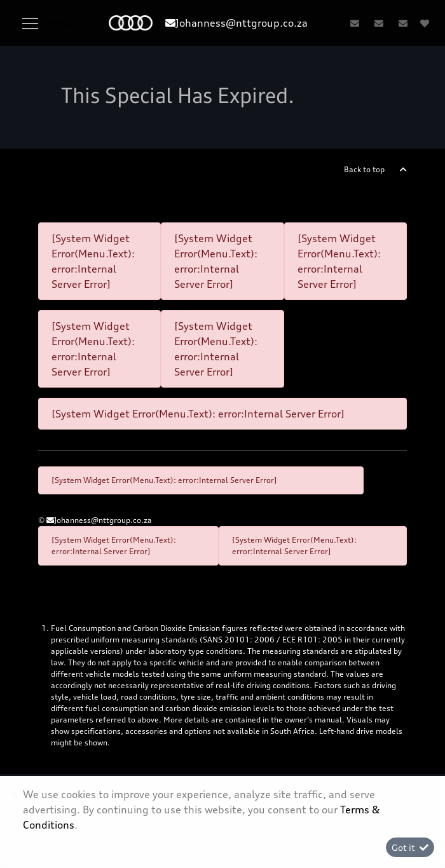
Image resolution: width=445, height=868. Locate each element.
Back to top (364, 169)
